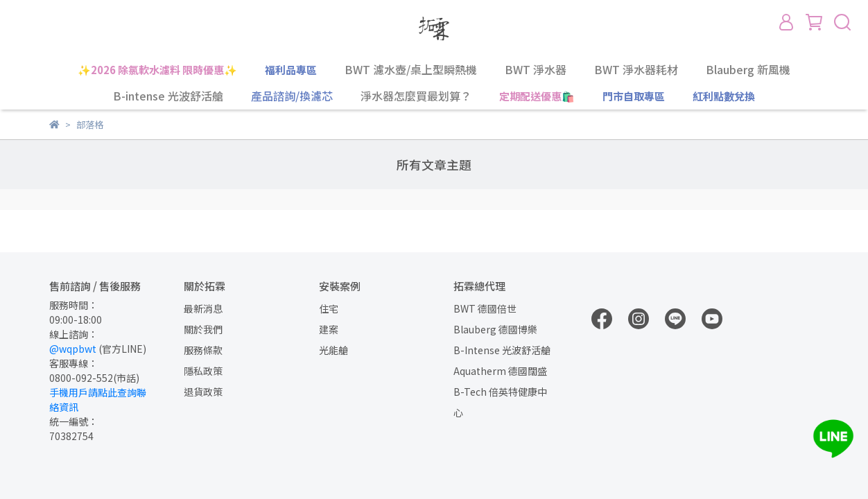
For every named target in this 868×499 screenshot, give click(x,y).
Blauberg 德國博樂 (495, 329)
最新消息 (203, 308)
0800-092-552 (81, 378)
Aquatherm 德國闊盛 (500, 371)
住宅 (329, 308)
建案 (329, 329)
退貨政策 (203, 392)
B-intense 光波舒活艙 (168, 96)
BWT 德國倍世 (485, 308)
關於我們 (203, 329)
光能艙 (333, 350)
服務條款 (203, 350)
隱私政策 (203, 371)
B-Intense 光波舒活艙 (502, 350)
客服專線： (73, 363)
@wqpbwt (73, 349)
